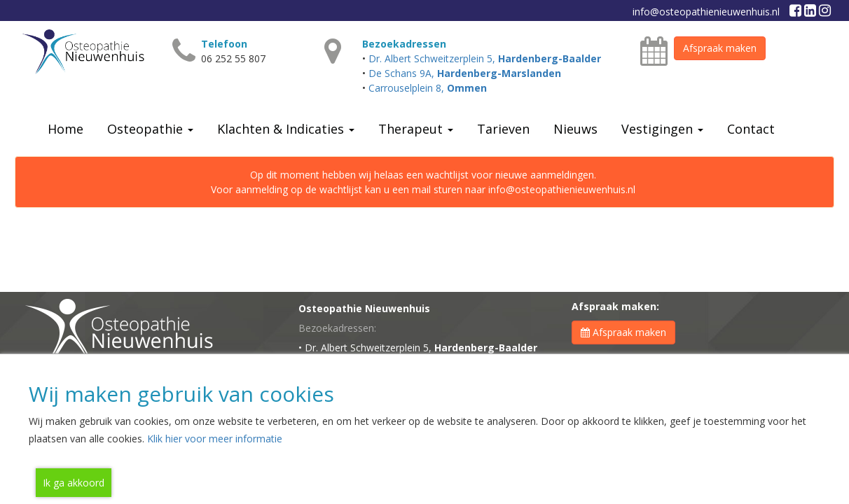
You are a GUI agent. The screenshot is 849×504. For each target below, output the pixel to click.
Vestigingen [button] (662, 129)
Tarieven (503, 129)
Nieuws (575, 129)
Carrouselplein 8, (428, 88)
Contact (751, 129)
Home (65, 129)
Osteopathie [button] (150, 129)
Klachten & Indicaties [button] (286, 129)
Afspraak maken (720, 48)
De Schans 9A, (465, 73)
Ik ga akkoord (74, 483)
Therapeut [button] (416, 129)
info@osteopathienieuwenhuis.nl (706, 12)
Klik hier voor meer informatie (215, 439)
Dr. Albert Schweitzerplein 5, (485, 58)
